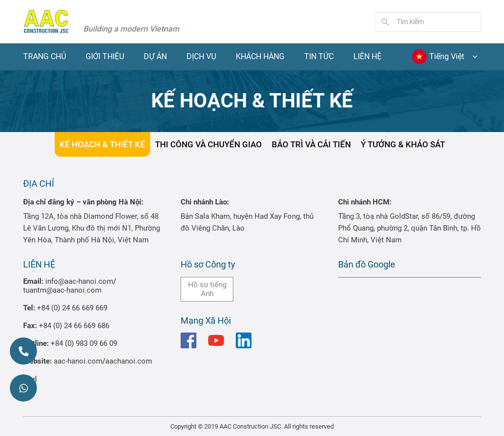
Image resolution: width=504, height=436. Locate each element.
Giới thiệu (105, 56)
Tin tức (319, 56)
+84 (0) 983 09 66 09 (84, 343)
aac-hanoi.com (78, 361)
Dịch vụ (201, 56)
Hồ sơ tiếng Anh (207, 289)
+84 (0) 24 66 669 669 (72, 308)
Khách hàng (260, 56)
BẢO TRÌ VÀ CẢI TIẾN (311, 144)
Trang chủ (45, 56)
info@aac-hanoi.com (79, 281)
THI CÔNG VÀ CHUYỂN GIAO (208, 144)
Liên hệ (367, 56)
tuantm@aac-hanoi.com (62, 290)
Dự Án (155, 56)
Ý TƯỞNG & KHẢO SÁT (403, 144)
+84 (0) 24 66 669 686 (74, 326)
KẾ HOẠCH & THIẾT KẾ (102, 144)
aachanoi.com (129, 361)
